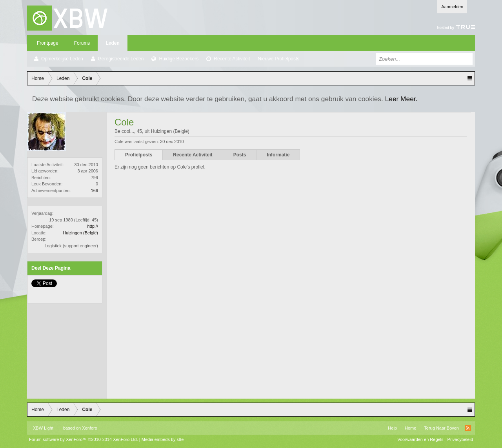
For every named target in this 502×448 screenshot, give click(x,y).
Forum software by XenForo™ (84, 439)
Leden (112, 43)
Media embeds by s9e (163, 439)
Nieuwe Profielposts (278, 59)
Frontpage (48, 43)
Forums (82, 43)
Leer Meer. (401, 99)
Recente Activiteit (232, 59)
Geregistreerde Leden (121, 59)
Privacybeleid (460, 439)
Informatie (278, 155)
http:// (93, 226)
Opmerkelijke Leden (62, 59)
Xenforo (90, 428)
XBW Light (43, 428)
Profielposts (139, 155)
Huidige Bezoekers (179, 59)
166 (95, 190)
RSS (468, 428)
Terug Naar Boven (441, 428)
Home (410, 428)
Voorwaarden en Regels (420, 439)
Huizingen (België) (80, 233)
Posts (240, 155)
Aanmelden (452, 7)
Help (392, 428)
